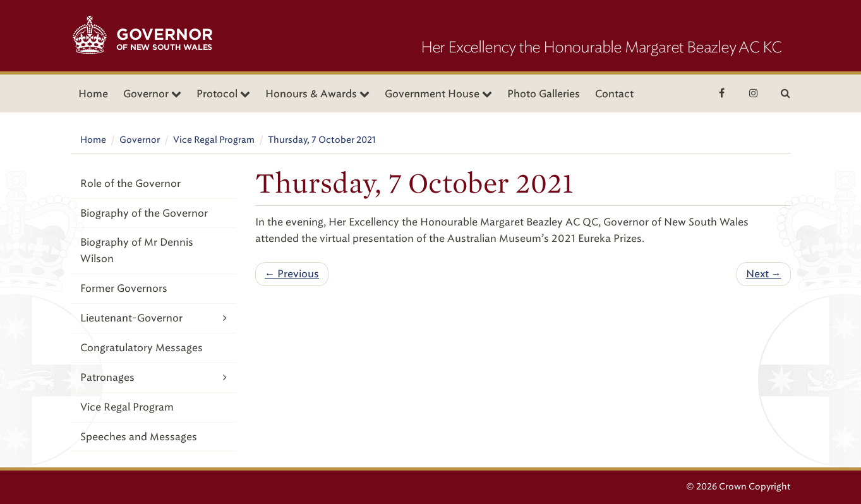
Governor (140, 140)
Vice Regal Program (214, 140)
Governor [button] (152, 94)
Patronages (154, 377)
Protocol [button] (223, 94)
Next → (764, 274)
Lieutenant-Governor (154, 318)
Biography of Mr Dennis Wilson (137, 250)
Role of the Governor (130, 183)
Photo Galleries (544, 94)
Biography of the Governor (144, 213)
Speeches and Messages (139, 437)
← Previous (292, 274)
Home (93, 94)
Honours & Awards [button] (317, 94)
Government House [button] (438, 94)
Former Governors (124, 288)
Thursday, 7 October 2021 (322, 140)
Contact (614, 94)
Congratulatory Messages (141, 348)
